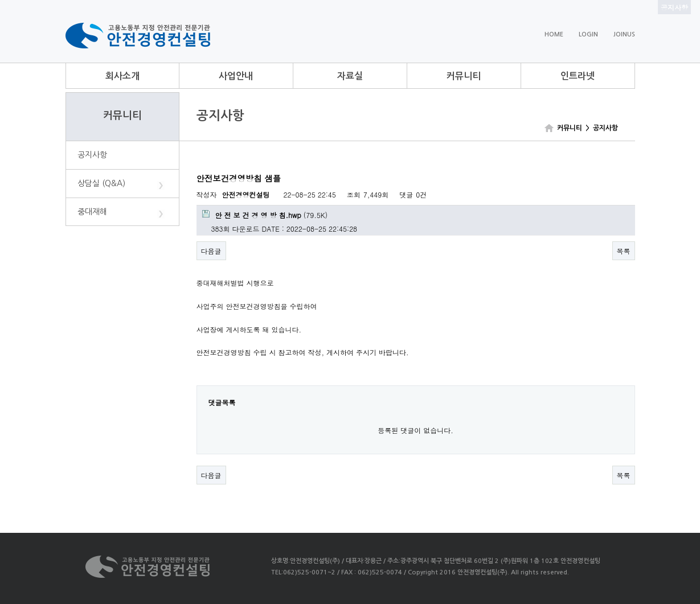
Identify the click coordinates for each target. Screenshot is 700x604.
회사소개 (122, 76)
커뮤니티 (464, 76)
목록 (624, 251)
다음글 (211, 251)
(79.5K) (265, 215)
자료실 (350, 76)
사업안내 (236, 76)
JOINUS (624, 34)
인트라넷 (578, 76)
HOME (554, 34)
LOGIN (588, 34)
